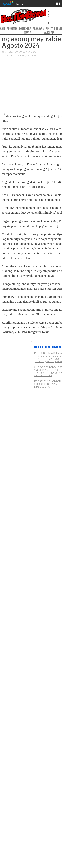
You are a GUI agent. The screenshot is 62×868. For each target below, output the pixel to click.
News (20, 4)
